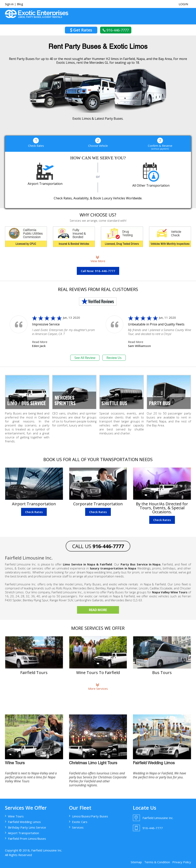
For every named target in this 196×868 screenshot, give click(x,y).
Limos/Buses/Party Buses (90, 816)
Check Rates (34, 512)
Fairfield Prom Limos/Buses (27, 839)
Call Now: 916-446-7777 (98, 271)
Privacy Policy (182, 862)
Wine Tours (16, 816)
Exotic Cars (80, 822)
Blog (20, 4)
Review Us (114, 358)
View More (98, 259)
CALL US (98, 546)
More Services (98, 687)
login (183, 4)
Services (78, 827)
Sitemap (136, 862)
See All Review (85, 358)
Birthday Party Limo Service (27, 827)
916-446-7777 (116, 30)
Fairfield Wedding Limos (24, 822)
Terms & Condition (157, 862)
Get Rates (81, 30)
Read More (40, 342)
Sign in (9, 4)
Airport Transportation (23, 833)
